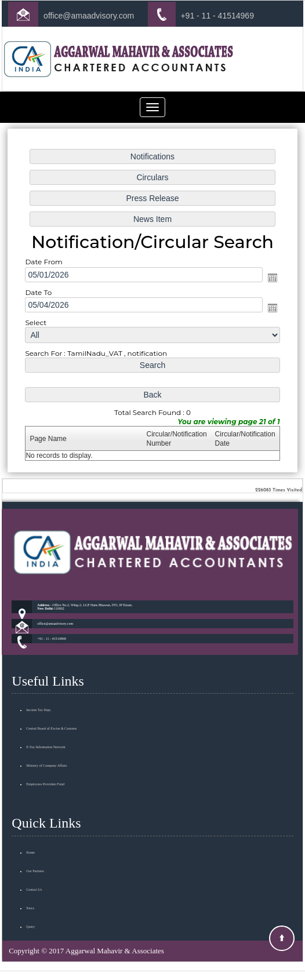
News (30, 871)
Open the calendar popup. (261, 280)
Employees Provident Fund (45, 748)
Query (30, 890)
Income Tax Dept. (39, 673)
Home (30, 815)
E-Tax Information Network (46, 711)
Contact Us (34, 853)
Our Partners (35, 834)
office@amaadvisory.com (89, 16)
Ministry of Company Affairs (46, 729)
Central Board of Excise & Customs (51, 692)
